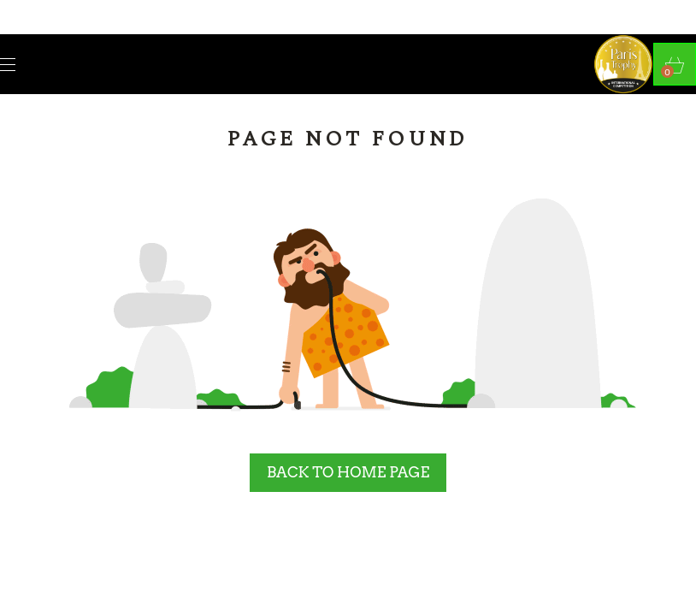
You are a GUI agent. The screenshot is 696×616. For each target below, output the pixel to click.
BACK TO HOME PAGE (348, 472)
